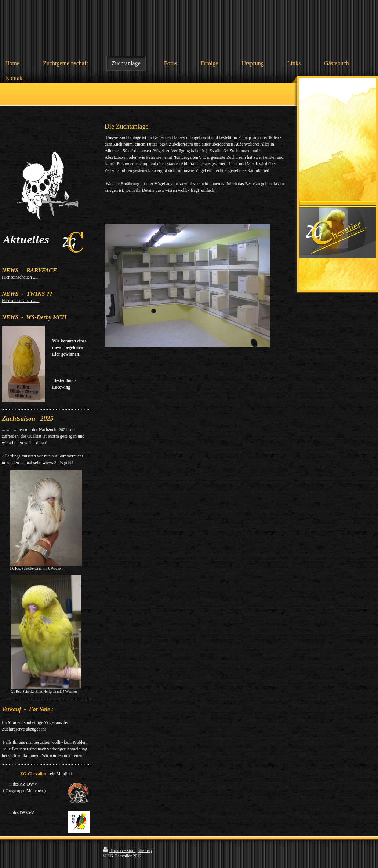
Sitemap (145, 850)
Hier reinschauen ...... (21, 277)
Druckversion (119, 850)
